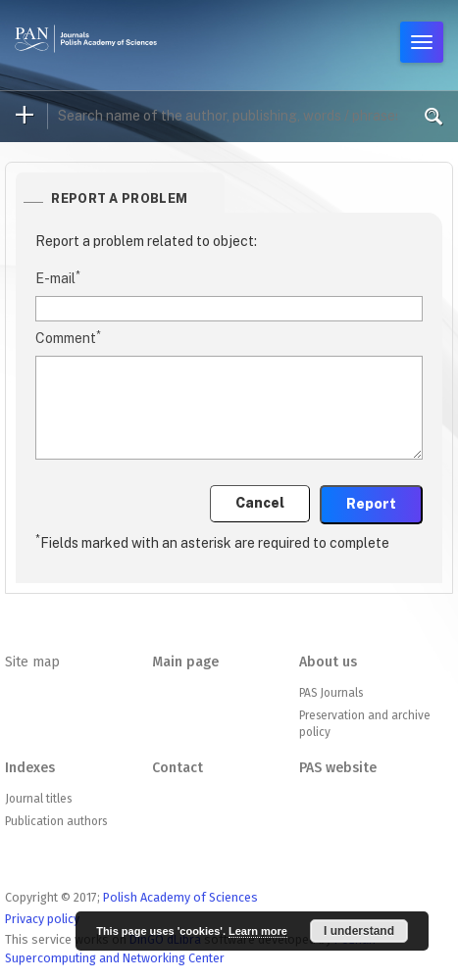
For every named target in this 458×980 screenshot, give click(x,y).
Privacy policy (42, 919)
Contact (178, 768)
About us (328, 662)
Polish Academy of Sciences (180, 897)
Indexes (30, 768)
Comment (68, 337)
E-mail (58, 277)
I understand (359, 931)
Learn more (258, 931)
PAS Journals (331, 693)
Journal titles (38, 799)
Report (371, 504)
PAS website (338, 768)
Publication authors (56, 821)
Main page (185, 662)
